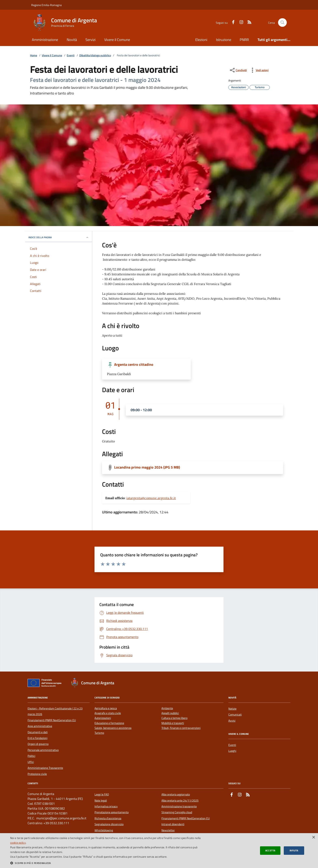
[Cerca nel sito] (282, 23)
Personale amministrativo (43, 750)
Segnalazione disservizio (109, 824)
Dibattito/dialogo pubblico (95, 55)
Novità (72, 40)
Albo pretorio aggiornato (176, 794)
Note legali (101, 800)
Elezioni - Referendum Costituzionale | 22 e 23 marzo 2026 (55, 711)
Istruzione (224, 40)
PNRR (244, 40)
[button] (106, 863)
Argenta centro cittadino (134, 365)
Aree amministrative (40, 726)
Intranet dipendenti (173, 824)
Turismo (99, 733)
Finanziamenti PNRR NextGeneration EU (52, 720)
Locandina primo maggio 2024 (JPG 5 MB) (147, 467)
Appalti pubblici (170, 713)
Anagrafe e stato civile (108, 713)
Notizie (232, 709)
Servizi (90, 40)
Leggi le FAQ (102, 794)
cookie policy (18, 843)
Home (34, 55)
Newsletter (168, 830)
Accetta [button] (270, 850)
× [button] (313, 837)
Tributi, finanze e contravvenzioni (181, 728)
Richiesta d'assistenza (108, 818)
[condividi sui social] (238, 70)
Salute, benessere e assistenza (113, 728)
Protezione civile (37, 774)
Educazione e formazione (109, 723)
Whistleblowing (104, 830)
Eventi (71, 55)
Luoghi (232, 751)
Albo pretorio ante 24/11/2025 (180, 800)
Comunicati (235, 715)
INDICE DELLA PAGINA (59, 237)
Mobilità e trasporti (173, 723)
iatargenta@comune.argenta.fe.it (151, 498)
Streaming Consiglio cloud (177, 812)
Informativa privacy (106, 806)
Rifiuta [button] (294, 850)
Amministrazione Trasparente (45, 768)
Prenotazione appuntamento (112, 812)
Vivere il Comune (117, 40)
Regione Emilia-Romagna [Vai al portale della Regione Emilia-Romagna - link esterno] (46, 5)
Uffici (31, 762)
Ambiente (167, 708)
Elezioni (201, 40)
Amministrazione (45, 40)
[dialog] (159, 851)
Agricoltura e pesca (106, 708)
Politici (31, 756)
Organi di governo (38, 744)
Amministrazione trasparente (179, 806)
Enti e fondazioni (38, 738)
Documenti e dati (38, 732)
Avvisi (232, 721)
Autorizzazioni (103, 718)
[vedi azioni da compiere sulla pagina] (259, 70)
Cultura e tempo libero (174, 718)
